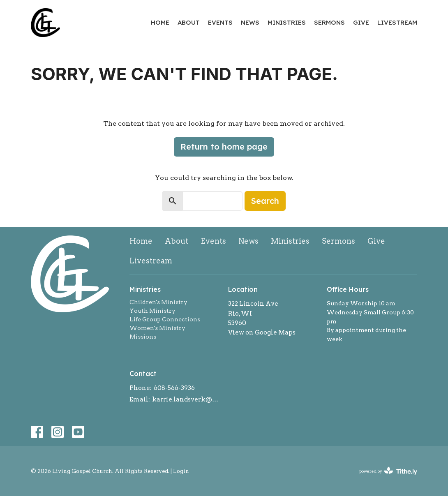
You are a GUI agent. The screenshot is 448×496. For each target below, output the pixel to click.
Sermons (329, 22)
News (250, 22)
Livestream (397, 22)
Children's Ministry (158, 302)
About (189, 22)
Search (265, 201)
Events (220, 22)
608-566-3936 (174, 388)
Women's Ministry (157, 328)
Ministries (287, 22)
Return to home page (224, 146)
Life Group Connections (165, 319)
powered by (388, 471)
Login (181, 471)
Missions (143, 337)
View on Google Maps (262, 332)
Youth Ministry (152, 311)
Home (160, 22)
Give (361, 22)
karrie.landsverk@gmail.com (186, 399)
